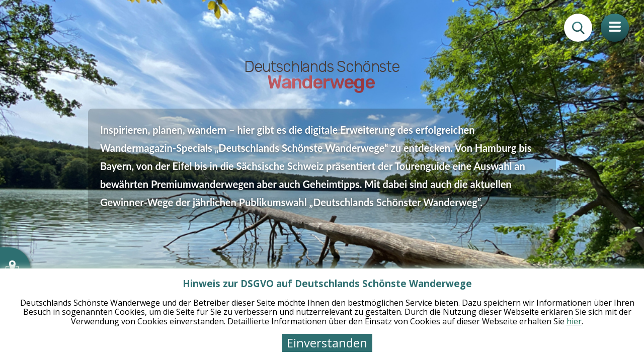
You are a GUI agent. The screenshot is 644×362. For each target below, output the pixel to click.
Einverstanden (327, 343)
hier (574, 321)
